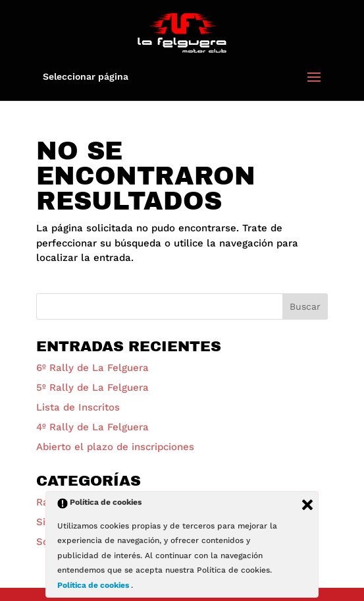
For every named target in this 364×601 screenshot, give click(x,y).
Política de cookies (94, 585)
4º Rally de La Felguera (92, 427)
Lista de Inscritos (78, 407)
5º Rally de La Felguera (92, 387)
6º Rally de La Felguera (92, 368)
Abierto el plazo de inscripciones (115, 447)
